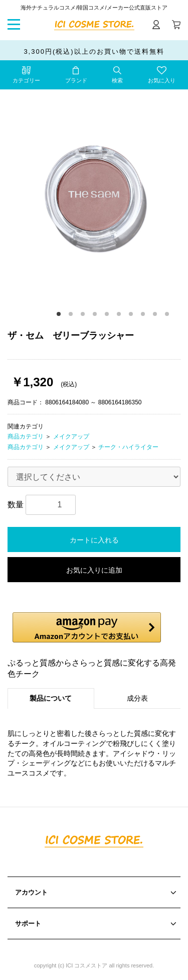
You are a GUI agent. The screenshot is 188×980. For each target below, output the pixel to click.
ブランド (76, 80)
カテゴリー (26, 80)
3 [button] (84, 315)
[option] (94, 195)
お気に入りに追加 (94, 570)
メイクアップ (71, 437)
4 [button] (96, 315)
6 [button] (120, 315)
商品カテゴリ (26, 437)
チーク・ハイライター (128, 447)
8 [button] (144, 315)
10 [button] (168, 315)
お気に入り (162, 80)
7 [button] (132, 315)
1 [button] (60, 315)
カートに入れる (94, 540)
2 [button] (72, 315)
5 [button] (108, 315)
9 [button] (156, 315)
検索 (117, 80)
